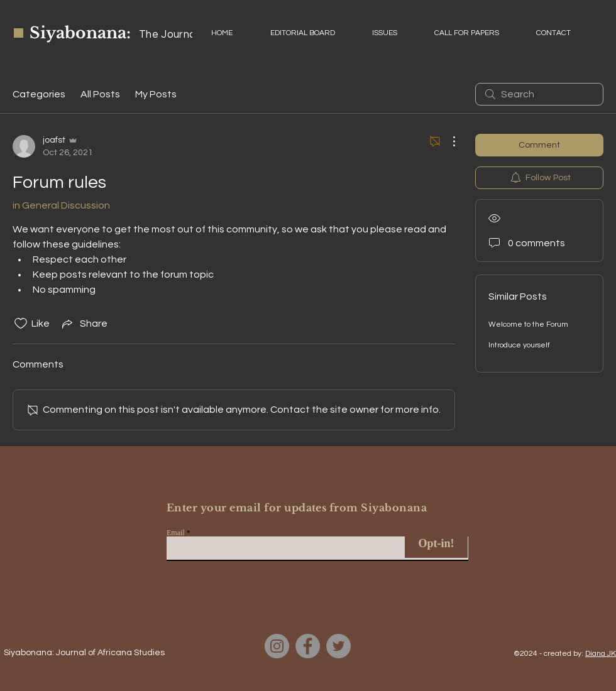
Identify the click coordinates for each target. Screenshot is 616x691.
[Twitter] (338, 646)
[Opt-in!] (436, 544)
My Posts (156, 94)
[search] (539, 94)
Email (176, 533)
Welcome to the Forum (528, 324)
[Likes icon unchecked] (21, 324)
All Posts (100, 94)
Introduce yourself (519, 345)
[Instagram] (277, 646)
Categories (39, 94)
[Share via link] (84, 324)
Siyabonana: (80, 33)
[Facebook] (308, 646)
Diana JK (601, 654)
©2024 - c (531, 654)
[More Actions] (448, 141)
